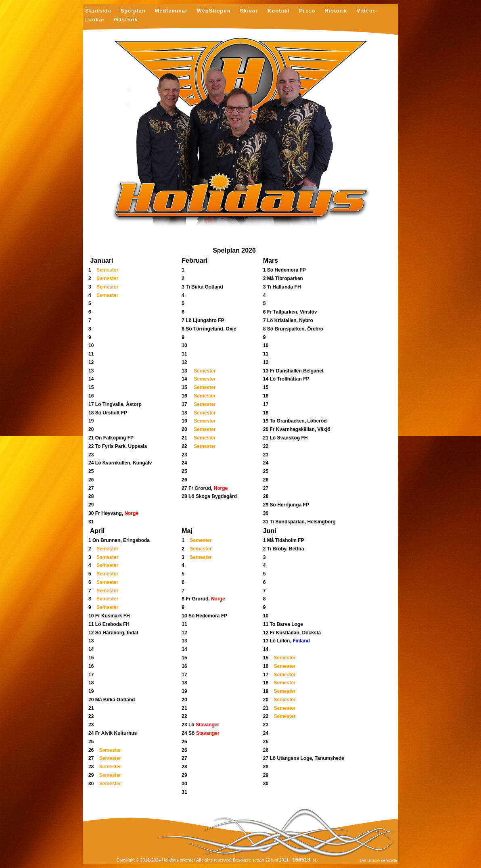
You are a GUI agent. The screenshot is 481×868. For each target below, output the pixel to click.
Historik (336, 11)
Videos (366, 11)
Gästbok (126, 20)
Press (307, 11)
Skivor (249, 11)
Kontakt (279, 11)
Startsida (98, 11)
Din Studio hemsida (379, 860)
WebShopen (214, 11)
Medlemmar (171, 11)
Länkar (95, 20)
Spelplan (133, 11)
